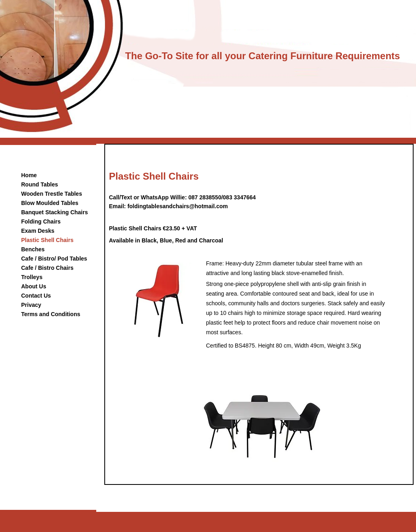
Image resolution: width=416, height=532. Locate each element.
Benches (33, 249)
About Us (34, 286)
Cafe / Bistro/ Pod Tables (54, 259)
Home (29, 175)
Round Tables (40, 184)
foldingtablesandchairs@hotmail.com (177, 206)
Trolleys (32, 277)
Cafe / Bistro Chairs (48, 268)
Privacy (31, 305)
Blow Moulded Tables (50, 203)
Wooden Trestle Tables (52, 194)
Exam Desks (38, 231)
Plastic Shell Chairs (48, 240)
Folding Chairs (41, 221)
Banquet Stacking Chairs (55, 212)
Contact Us (36, 296)
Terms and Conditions (51, 314)
